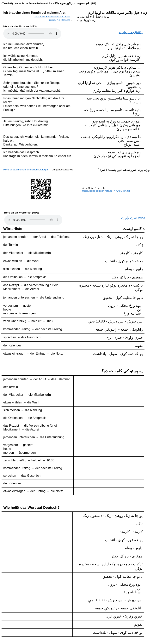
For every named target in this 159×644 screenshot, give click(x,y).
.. (33, 220)
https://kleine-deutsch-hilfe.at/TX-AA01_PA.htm (106, 191)
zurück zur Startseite (60, 20)
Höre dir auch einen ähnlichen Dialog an (26, 170)
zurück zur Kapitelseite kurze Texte (52, 17)
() (130, 32)
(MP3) (133, 218)
